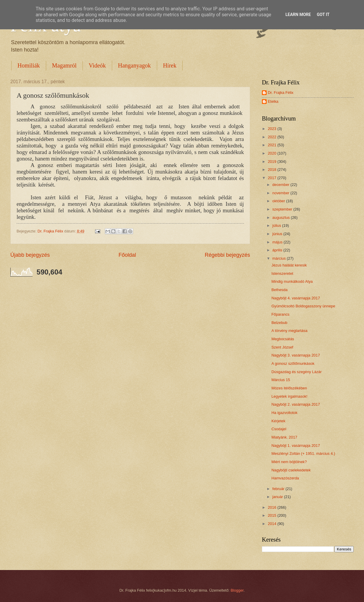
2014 (273, 524)
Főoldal (127, 255)
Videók (97, 65)
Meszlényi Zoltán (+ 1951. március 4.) (303, 453)
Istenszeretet (282, 273)
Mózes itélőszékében (289, 388)
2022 (273, 137)
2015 (273, 515)
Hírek (170, 65)
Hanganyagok (135, 65)
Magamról (64, 65)
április (278, 250)
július (277, 225)
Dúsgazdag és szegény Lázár (297, 372)
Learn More (298, 15)
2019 (273, 162)
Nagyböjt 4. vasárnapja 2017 (296, 298)
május (278, 242)
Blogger (237, 590)
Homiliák (29, 65)
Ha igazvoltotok (284, 413)
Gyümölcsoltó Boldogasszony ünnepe (303, 306)
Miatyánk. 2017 (284, 437)
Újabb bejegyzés (30, 255)
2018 (273, 170)
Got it (323, 15)
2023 (273, 129)
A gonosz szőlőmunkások (293, 363)
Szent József (282, 347)
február (279, 489)
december (281, 185)
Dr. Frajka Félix (281, 93)
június (278, 234)
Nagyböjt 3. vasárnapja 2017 (296, 355)
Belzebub (279, 323)
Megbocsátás (283, 339)
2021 (273, 145)
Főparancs (280, 314)
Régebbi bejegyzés (227, 255)
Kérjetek (278, 421)
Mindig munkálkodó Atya (292, 281)
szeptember (283, 209)
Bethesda (279, 290)
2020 (273, 153)
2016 (273, 507)
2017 (273, 178)
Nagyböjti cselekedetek (291, 470)
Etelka (273, 101)
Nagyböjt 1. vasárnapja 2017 (296, 446)
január (278, 497)
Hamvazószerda (285, 478)
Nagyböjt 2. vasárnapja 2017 (296, 404)
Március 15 (281, 380)
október (279, 201)
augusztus (281, 217)
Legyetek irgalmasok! (289, 396)
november (281, 193)
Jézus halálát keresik (289, 265)
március (280, 258)
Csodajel (279, 429)
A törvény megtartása (289, 331)
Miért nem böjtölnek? (289, 462)
